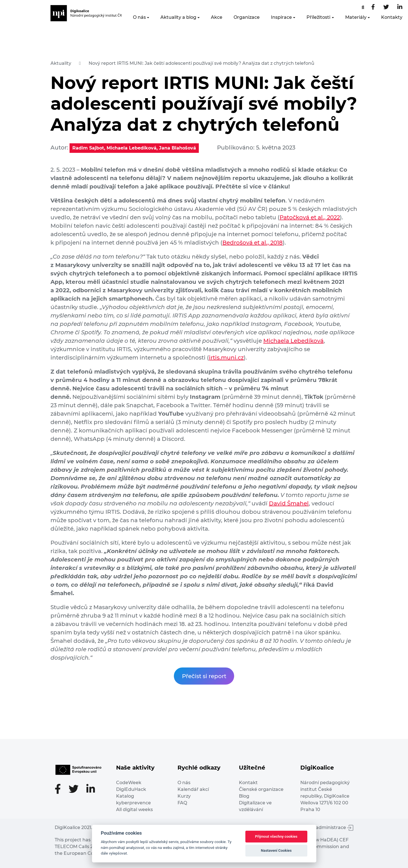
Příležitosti (318, 17)
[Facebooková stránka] (363, 7)
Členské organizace (261, 789)
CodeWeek (129, 783)
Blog (244, 796)
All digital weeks (134, 810)
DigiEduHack (131, 789)
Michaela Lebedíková (293, 341)
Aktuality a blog (178, 17)
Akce (217, 17)
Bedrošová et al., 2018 (253, 243)
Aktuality (61, 63)
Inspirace (281, 17)
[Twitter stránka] (386, 7)
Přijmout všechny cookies (276, 836)
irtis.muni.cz (226, 358)
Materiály (356, 17)
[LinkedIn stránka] (400, 7)
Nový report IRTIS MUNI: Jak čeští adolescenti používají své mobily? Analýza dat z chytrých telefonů (201, 63)
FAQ (182, 803)
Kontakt (248, 783)
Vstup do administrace (324, 827)
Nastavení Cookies (276, 850)
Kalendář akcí (193, 789)
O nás (139, 17)
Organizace (247, 17)
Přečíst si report (204, 676)
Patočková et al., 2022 (310, 217)
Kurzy (184, 796)
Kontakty (392, 17)
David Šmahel (289, 503)
